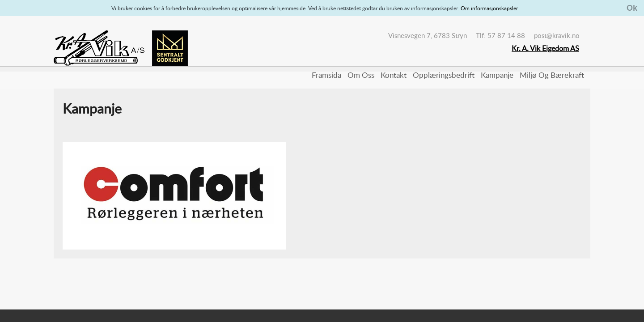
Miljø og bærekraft (552, 75)
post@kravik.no (557, 35)
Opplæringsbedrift (444, 75)
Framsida (326, 75)
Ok (632, 8)
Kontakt (394, 75)
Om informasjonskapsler (489, 8)
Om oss (361, 75)
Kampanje (497, 75)
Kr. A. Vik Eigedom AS (545, 48)
